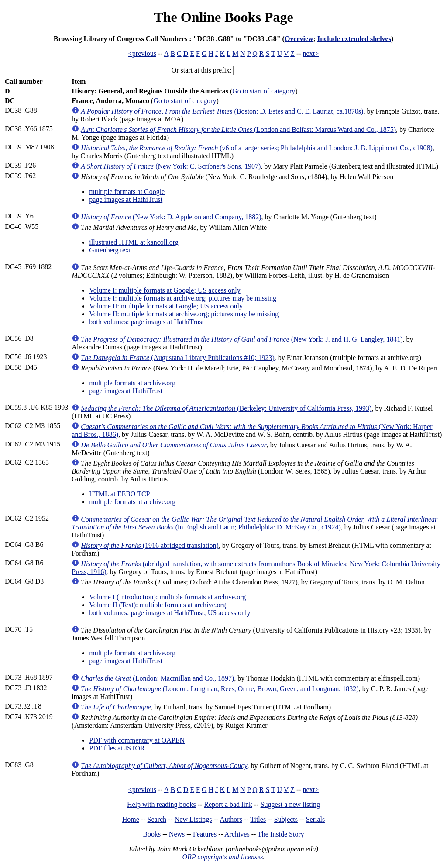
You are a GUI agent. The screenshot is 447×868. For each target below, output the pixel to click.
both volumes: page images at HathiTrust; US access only (170, 613)
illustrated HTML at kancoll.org (134, 242)
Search (157, 819)
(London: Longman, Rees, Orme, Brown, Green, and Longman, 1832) (220, 689)
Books (152, 834)
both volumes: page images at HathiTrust (146, 322)
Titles (258, 819)
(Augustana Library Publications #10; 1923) (177, 358)
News (177, 834)
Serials (316, 819)
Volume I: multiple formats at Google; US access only (165, 290)
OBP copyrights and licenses (222, 857)
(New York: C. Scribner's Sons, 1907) (171, 166)
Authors (231, 819)
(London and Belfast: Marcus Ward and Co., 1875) (238, 130)
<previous (142, 54)
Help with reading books (162, 804)
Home (131, 819)
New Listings (193, 819)
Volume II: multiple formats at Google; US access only (166, 306)
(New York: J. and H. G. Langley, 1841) (242, 339)
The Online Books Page (223, 17)
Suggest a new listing (290, 804)
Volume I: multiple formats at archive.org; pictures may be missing (183, 298)
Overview (299, 39)
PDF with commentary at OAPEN (137, 740)
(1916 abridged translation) (150, 545)
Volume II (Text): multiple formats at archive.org (157, 605)
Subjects (286, 819)
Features (205, 834)
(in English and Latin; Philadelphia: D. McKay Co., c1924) (254, 523)
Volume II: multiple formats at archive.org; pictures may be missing (184, 314)
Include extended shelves (354, 39)
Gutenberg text (110, 250)
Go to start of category (264, 91)
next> (311, 54)
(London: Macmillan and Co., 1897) (157, 678)
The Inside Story (281, 834)
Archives (237, 834)
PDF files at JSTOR (117, 748)
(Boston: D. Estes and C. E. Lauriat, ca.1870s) (222, 111)
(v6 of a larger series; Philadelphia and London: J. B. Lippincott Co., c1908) (256, 148)
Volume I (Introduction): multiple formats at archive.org (167, 597)
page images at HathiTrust (126, 199)
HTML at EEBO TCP (119, 494)
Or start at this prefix (201, 70)
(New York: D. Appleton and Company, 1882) (171, 217)
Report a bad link (228, 804)
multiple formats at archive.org (132, 383)
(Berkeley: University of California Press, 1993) (226, 408)
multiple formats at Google (127, 192)
